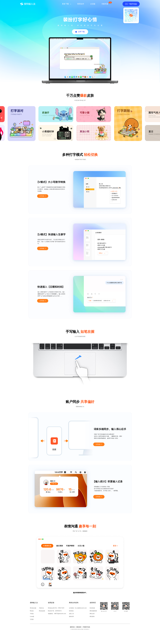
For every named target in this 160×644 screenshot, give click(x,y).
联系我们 (71, 611)
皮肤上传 (71, 614)
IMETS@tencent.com (60, 614)
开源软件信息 (86, 627)
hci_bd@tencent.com (81, 608)
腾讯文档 (92, 614)
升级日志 (41, 608)
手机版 (32, 614)
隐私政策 (79, 627)
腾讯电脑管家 (93, 611)
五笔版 (32, 619)
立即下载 (81, 32)
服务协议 (72, 627)
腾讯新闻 (92, 616)
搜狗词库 (71, 616)
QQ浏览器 (92, 608)
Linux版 (32, 616)
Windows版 (33, 608)
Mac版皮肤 (42, 611)
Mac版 (32, 611)
